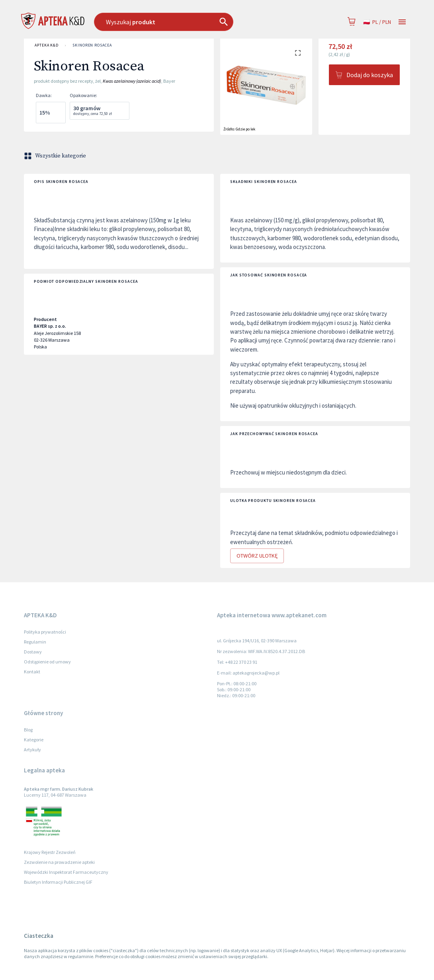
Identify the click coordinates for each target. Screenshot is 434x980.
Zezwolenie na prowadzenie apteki (59, 862)
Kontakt (32, 672)
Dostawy (33, 652)
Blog (28, 730)
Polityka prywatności (45, 632)
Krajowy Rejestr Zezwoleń (50, 852)
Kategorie (34, 740)
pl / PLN (377, 22)
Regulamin (35, 642)
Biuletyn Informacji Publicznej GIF (58, 882)
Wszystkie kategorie (56, 156)
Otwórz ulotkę (257, 556)
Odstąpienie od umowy (47, 662)
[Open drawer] (402, 22)
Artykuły (32, 750)
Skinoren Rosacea (92, 45)
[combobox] (184, 22)
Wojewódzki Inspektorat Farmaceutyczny (66, 872)
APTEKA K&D (47, 45)
